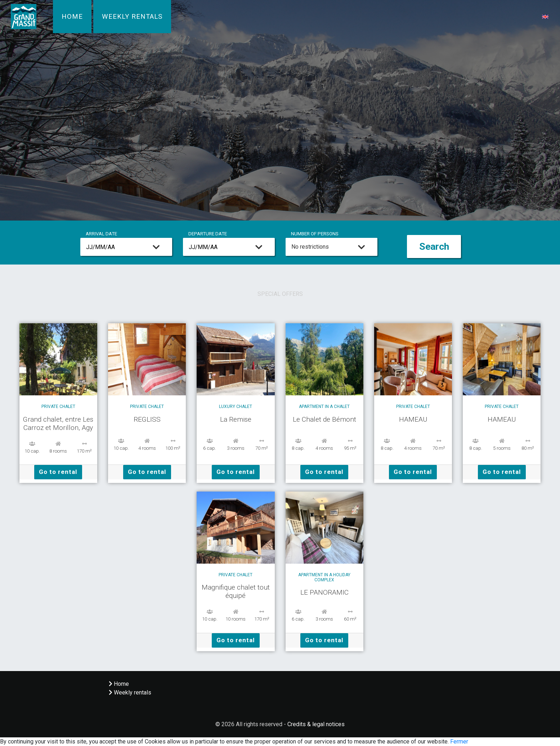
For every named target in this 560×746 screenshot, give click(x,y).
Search (434, 247)
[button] (545, 16)
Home (72, 17)
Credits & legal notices (316, 724)
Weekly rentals (132, 17)
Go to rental (58, 472)
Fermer (459, 741)
